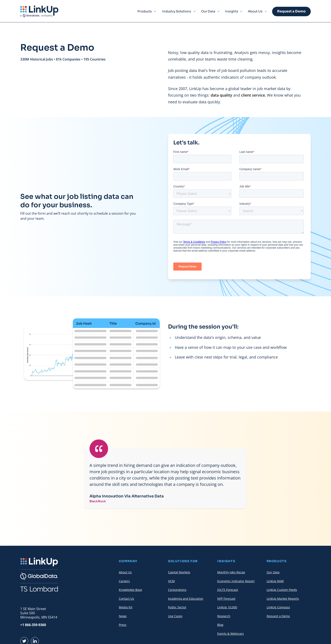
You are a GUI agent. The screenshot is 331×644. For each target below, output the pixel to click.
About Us (255, 11)
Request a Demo (291, 11)
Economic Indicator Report (236, 581)
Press (123, 625)
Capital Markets (179, 572)
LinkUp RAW (275, 581)
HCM (171, 581)
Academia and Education (186, 599)
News (123, 616)
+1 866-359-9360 (33, 625)
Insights (232, 11)
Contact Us (126, 599)
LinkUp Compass (278, 607)
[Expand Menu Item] (155, 11)
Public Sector (177, 607)
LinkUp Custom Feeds (282, 590)
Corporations (177, 590)
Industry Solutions (177, 11)
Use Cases (175, 616)
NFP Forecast (226, 599)
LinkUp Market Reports (283, 599)
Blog (220, 625)
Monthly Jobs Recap (231, 572)
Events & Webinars (231, 634)
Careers (124, 581)
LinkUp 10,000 (227, 607)
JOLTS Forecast (228, 590)
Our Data (208, 11)
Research (224, 616)
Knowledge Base (130, 590)
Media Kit (126, 607)
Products (145, 11)
